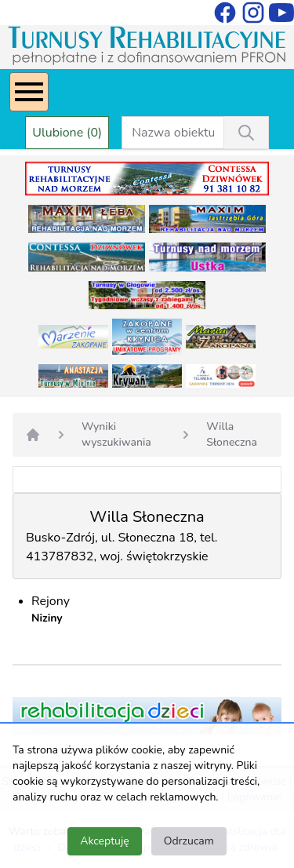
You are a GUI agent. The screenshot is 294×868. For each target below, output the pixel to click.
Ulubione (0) (67, 133)
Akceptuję (104, 841)
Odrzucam (189, 841)
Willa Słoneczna (232, 434)
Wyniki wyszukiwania (116, 434)
